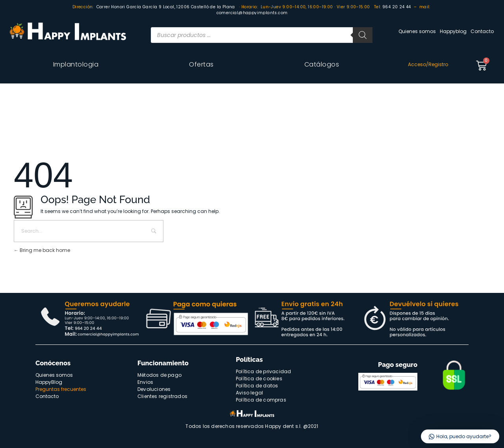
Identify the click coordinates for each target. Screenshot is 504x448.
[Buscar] (363, 35)
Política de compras (261, 400)
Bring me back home (42, 250)
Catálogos (322, 64)
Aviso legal (249, 393)
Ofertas (201, 64)
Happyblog (453, 31)
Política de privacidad (263, 371)
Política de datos (257, 386)
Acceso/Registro (428, 64)
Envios (145, 382)
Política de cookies (259, 379)
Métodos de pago (159, 375)
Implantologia (76, 64)
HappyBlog (49, 382)
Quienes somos (417, 31)
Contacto (482, 31)
